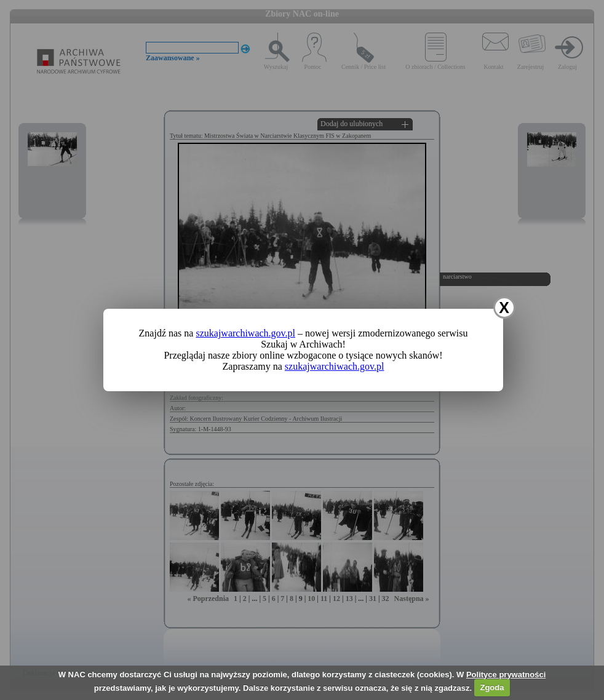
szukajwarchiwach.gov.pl (245, 333)
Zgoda (492, 687)
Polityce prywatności (506, 674)
